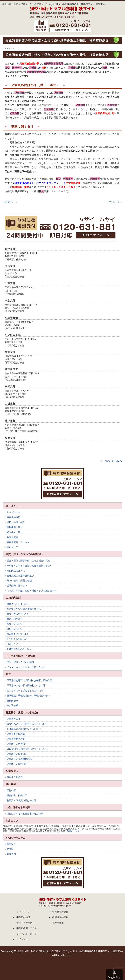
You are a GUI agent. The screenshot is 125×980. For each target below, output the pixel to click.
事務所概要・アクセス (18, 542)
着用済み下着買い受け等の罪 (21, 800)
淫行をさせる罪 (15, 777)
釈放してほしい (15, 624)
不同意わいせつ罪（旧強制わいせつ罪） (27, 685)
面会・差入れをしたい (18, 614)
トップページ (14, 512)
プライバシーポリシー (28, 934)
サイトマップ (23, 939)
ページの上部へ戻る (111, 461)
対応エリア (12, 547)
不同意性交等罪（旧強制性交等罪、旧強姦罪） (31, 680)
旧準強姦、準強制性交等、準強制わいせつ (28, 696)
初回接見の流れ (15, 532)
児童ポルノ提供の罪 (17, 754)
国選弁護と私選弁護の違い (20, 576)
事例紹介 (11, 844)
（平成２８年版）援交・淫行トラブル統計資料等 (32, 591)
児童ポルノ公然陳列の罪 (19, 759)
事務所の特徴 (14, 517)
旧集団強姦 (12, 701)
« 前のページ (10, 202)
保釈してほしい (15, 629)
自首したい (12, 644)
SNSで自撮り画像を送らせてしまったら (27, 749)
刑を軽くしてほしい (17, 639)
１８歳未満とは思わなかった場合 (24, 729)
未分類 (10, 849)
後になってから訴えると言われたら (25, 690)
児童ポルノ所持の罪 (17, 744)
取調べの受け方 (15, 619)
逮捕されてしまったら (18, 604)
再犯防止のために (16, 571)
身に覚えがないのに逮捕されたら (24, 609)
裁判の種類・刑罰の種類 (19, 580)
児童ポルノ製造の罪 (17, 764)
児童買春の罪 (14, 719)
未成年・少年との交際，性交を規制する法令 (29, 566)
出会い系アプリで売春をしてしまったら (27, 724)
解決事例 (11, 854)
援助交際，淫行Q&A (17, 586)
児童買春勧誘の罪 (16, 739)
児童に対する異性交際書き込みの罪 (25, 814)
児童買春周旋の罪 (16, 734)
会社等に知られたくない (19, 649)
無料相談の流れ (15, 527)
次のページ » (115, 202)
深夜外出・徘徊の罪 (17, 795)
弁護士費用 (12, 537)
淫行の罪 (11, 790)
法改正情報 (12, 705)
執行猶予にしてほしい (18, 634)
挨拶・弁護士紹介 (16, 522)
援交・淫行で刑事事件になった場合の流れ (28, 561)
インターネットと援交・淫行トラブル (26, 667)
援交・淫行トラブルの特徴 (20, 662)
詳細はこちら (73, 831)
